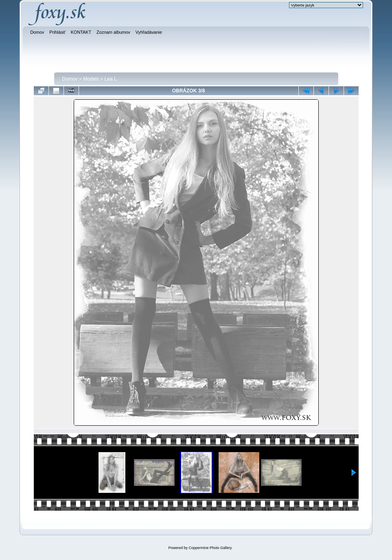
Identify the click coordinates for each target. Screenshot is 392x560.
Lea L (111, 79)
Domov (70, 79)
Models (91, 79)
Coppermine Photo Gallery (210, 548)
